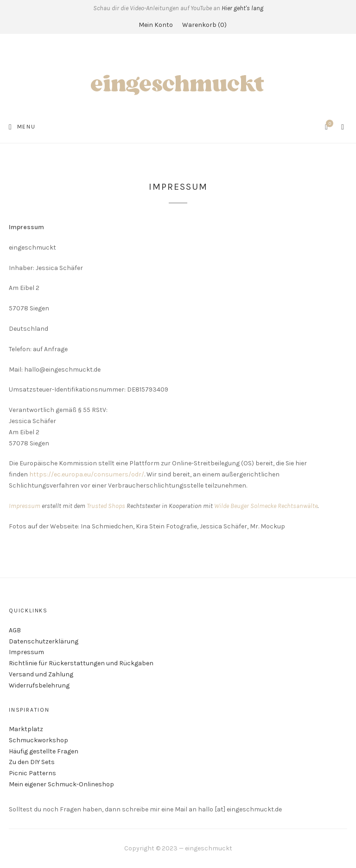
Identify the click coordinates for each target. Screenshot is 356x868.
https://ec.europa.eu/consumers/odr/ (87, 474)
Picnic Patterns (32, 773)
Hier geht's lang (242, 8)
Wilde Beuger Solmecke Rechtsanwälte (266, 506)
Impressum (25, 506)
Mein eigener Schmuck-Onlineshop (61, 784)
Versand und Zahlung (41, 674)
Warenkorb (204, 25)
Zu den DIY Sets (32, 762)
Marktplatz (26, 729)
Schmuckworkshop (38, 740)
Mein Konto (156, 25)
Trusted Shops (106, 506)
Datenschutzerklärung (44, 641)
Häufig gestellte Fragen (44, 751)
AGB (15, 630)
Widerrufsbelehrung (39, 685)
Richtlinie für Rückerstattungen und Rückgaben (81, 663)
